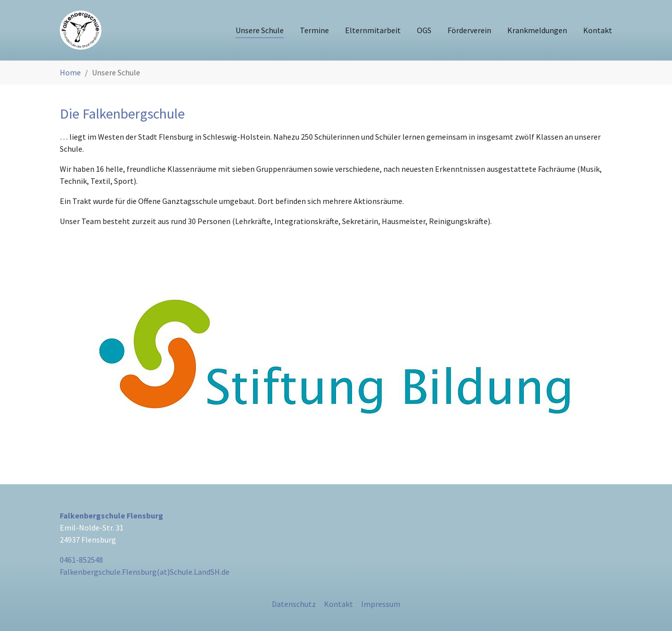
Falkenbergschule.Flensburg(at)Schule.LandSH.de (145, 572)
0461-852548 (81, 560)
